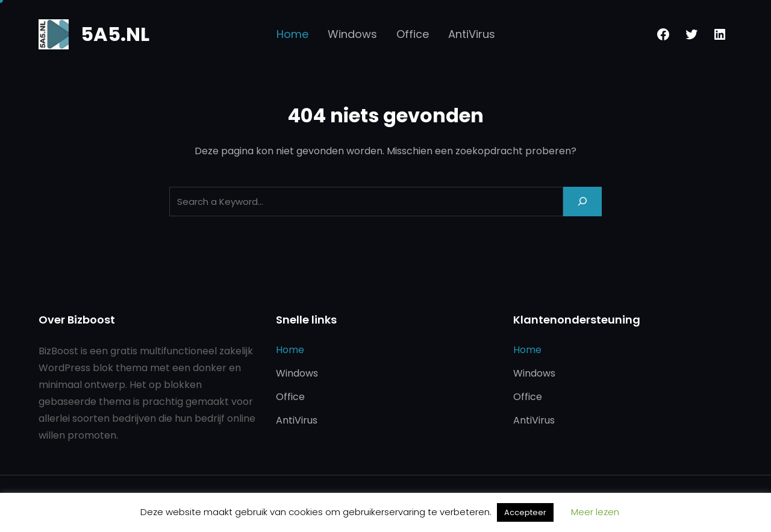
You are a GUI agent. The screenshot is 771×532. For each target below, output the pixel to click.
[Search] (582, 202)
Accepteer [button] (525, 512)
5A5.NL (115, 34)
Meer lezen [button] (595, 512)
